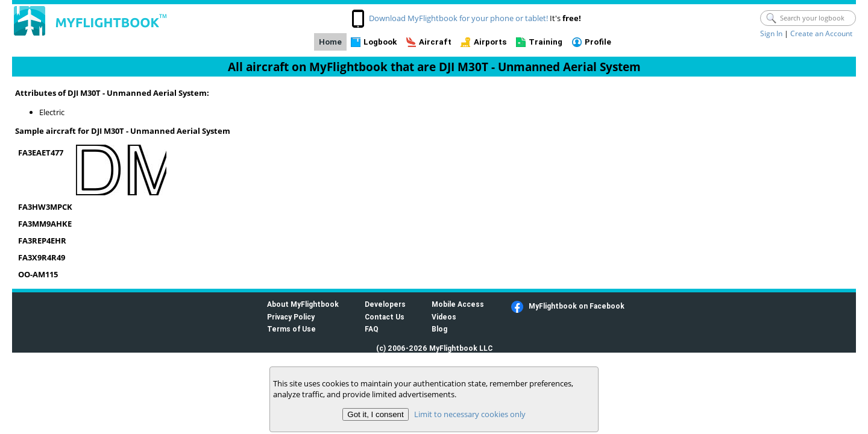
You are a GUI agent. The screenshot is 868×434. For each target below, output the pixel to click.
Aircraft (435, 42)
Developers (385, 304)
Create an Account (821, 33)
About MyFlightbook (303, 304)
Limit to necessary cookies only (470, 414)
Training (546, 42)
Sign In (771, 33)
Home (330, 42)
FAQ (372, 329)
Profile (598, 42)
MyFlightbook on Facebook (577, 306)
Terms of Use (291, 329)
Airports (490, 42)
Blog (439, 329)
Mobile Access (458, 304)
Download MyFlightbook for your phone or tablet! (458, 18)
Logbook (380, 42)
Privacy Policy (291, 317)
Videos (444, 317)
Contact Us (385, 317)
